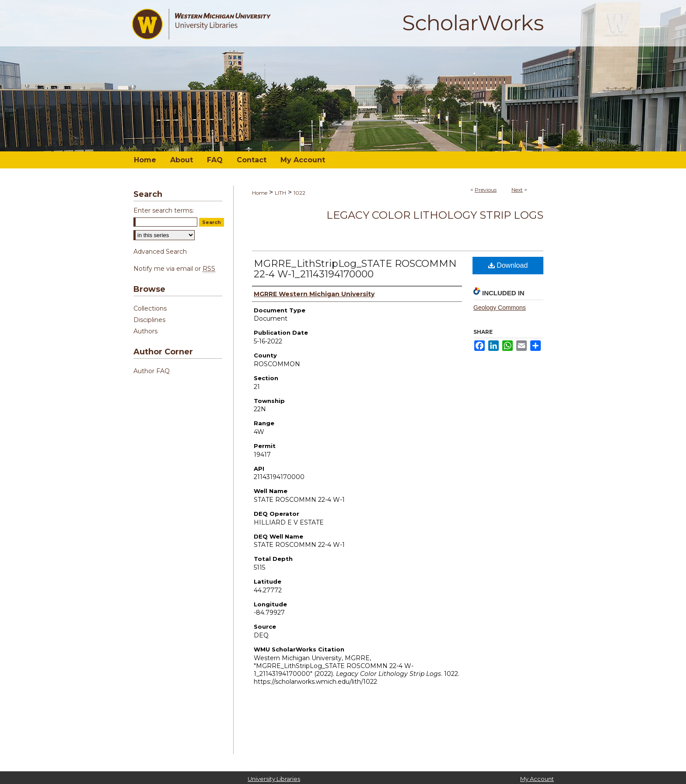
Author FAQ (152, 371)
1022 (299, 193)
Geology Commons (500, 308)
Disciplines (149, 320)
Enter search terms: (164, 210)
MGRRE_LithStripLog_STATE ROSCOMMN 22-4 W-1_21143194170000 (355, 269)
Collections (150, 308)
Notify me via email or (174, 269)
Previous (486, 190)
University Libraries (274, 779)
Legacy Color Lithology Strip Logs (435, 215)
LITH (280, 193)
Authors (145, 331)
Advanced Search (160, 252)
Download (508, 265)
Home (260, 193)
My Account (537, 779)
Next (517, 190)
